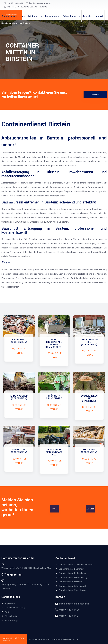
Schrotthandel (71, 16)
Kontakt (99, 16)
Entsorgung (52, 16)
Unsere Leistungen (31, 16)
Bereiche (87, 16)
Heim (4, 23)
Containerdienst (9, 16)
